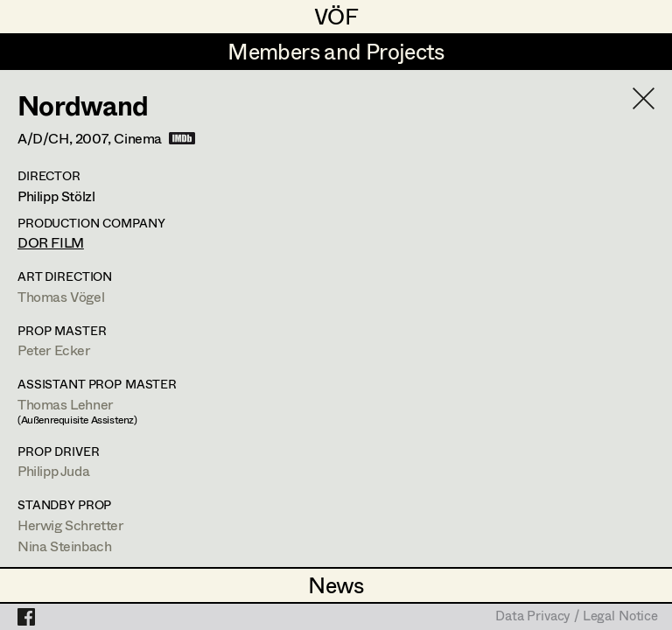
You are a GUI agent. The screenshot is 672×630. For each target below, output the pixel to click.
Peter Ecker (54, 350)
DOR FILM (51, 242)
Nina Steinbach (64, 546)
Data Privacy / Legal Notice (577, 617)
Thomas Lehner (65, 404)
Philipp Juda (53, 470)
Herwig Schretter (70, 525)
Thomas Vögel (61, 296)
